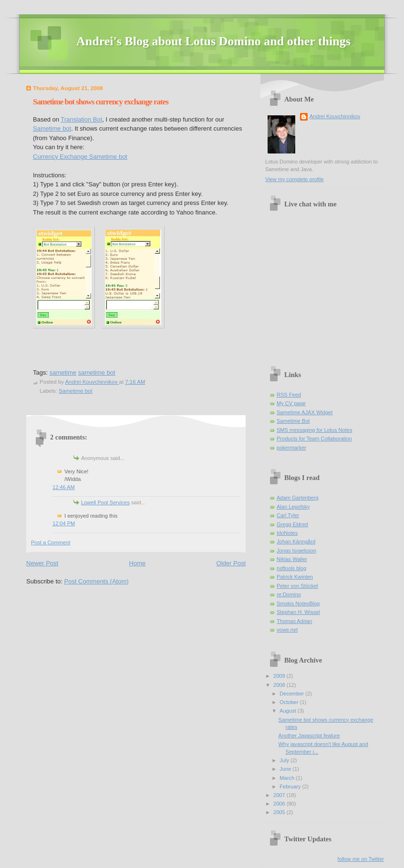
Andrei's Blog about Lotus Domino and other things (213, 41)
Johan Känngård (296, 541)
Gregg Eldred (292, 524)
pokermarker (291, 448)
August (288, 711)
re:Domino (289, 594)
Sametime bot (52, 128)
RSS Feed (289, 395)
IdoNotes (287, 533)
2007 (280, 795)
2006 (280, 804)
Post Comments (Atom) (97, 581)
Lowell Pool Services (105, 502)
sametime (63, 373)
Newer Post (42, 563)
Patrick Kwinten (295, 577)
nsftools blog (291, 568)
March (288, 778)
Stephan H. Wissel (298, 612)
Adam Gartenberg (298, 498)
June (286, 769)
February (291, 786)
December (292, 694)
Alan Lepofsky (293, 507)
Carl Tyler (288, 515)
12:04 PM (64, 523)
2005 (280, 812)
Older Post (231, 563)
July (285, 760)
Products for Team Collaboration (314, 439)
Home (138, 563)
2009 (280, 676)
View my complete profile (295, 179)
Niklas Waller (292, 559)
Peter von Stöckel (297, 586)
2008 (280, 685)
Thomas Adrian (294, 621)
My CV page (291, 403)
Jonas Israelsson (296, 551)
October (290, 702)
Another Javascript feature (309, 735)
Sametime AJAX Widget (305, 412)
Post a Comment (51, 542)
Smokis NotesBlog (298, 603)
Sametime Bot (293, 421)
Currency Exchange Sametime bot (80, 157)
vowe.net (287, 630)
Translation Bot (81, 119)
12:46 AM (64, 487)
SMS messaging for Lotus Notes (314, 430)
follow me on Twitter (361, 859)
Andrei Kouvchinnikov (335, 116)
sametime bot (97, 373)
